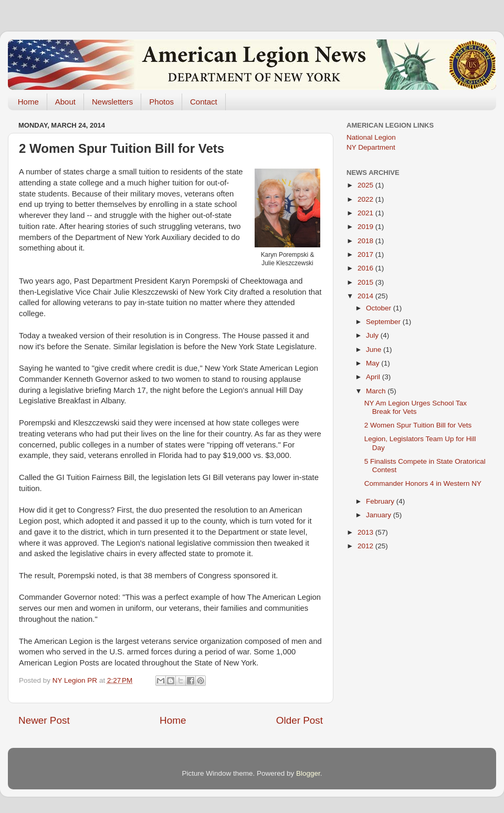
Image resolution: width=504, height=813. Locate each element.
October (380, 308)
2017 (366, 254)
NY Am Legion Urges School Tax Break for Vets (416, 407)
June (375, 350)
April (374, 377)
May (374, 363)
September (384, 322)
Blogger (308, 773)
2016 (366, 268)
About (65, 102)
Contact (204, 102)
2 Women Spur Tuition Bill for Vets (418, 425)
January (380, 515)
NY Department (371, 147)
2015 (366, 282)
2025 (366, 185)
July (373, 335)
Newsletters (112, 102)
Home (28, 102)
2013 (366, 532)
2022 (366, 199)
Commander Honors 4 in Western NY (423, 483)
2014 (366, 296)
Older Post (300, 720)
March (377, 391)
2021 (366, 213)
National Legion (371, 137)
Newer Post (44, 720)
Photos (161, 102)
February (381, 501)
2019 (366, 227)
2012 (366, 546)
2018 (366, 241)
